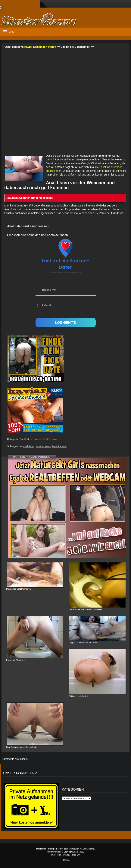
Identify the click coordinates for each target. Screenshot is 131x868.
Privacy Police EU (72, 855)
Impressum (56, 855)
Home (66, 860)
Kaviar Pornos (53, 852)
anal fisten (29, 446)
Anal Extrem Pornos (31, 439)
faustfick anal (59, 446)
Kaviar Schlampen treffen (40, 47)
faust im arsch (43, 446)
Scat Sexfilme (50, 439)
